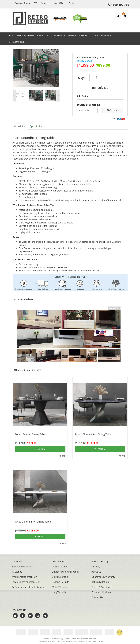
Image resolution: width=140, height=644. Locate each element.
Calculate (113, 110)
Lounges (50, 36)
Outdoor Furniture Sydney (65, 572)
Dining (71, 36)
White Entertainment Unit (25, 577)
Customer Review (22, 3)
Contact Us (73, 3)
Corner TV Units (60, 567)
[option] (36, 69)
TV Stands (17, 572)
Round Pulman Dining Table (30, 434)
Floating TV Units (60, 582)
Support (46, 3)
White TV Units (59, 587)
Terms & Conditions (102, 587)
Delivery (96, 567)
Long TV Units (59, 592)
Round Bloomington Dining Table (93, 434)
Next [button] (58, 96)
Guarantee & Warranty (103, 577)
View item (40, 449)
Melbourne (75, 639)
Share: (119, 119)
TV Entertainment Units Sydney (28, 587)
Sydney (67, 639)
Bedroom (82, 36)
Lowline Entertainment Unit (26, 582)
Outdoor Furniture (100, 36)
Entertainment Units (22, 567)
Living (61, 36)
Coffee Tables (35, 36)
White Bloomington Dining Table (33, 522)
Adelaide (92, 639)
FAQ (36, 3)
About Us (60, 3)
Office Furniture (18, 42)
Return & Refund (100, 582)
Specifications (37, 126)
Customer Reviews (101, 592)
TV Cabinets (19, 36)
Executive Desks (60, 577)
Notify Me (100, 88)
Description (20, 126)
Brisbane (84, 639)
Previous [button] (14, 96)
